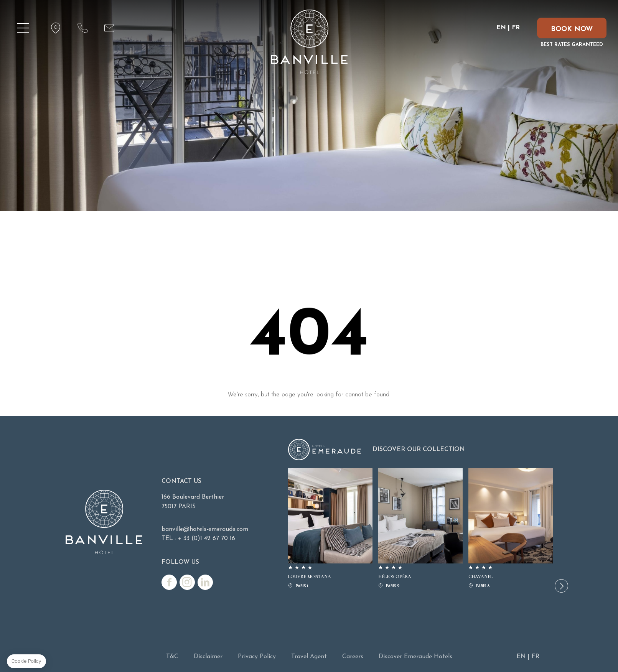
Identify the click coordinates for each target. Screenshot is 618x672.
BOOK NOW (572, 29)
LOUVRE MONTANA (330, 529)
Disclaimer (208, 657)
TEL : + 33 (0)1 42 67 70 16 (198, 539)
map (56, 28)
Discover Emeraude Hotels (415, 657)
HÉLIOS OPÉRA (420, 529)
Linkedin (205, 582)
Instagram (187, 582)
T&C (172, 657)
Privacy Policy (257, 657)
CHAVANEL (511, 529)
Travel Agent (309, 657)
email (109, 28)
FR (516, 28)
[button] (561, 586)
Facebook (169, 582)
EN (501, 28)
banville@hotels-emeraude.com (205, 529)
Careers (353, 657)
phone (82, 28)
